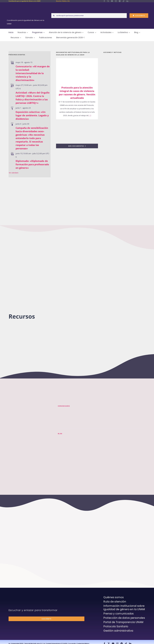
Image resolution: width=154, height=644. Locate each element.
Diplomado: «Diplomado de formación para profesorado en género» (32, 164)
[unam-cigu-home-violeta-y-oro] (124, 194)
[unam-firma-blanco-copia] (15, 596)
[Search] (54, 16)
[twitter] (108, 1)
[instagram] (116, 1)
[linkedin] (127, 1)
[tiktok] (124, 1)
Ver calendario (14, 173)
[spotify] (120, 1)
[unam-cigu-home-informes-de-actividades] (124, 116)
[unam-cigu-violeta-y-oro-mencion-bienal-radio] (30, 408)
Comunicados (64, 406)
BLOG (60, 434)
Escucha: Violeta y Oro (63, 1)
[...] (90, 115)
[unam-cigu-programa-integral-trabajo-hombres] (124, 171)
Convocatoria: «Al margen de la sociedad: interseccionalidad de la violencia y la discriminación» (33, 73)
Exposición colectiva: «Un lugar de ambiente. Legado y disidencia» (32, 115)
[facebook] (104, 1)
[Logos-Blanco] (26, 5)
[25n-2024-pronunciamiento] (77, 122)
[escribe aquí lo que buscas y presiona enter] (89, 16)
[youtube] (112, 1)
